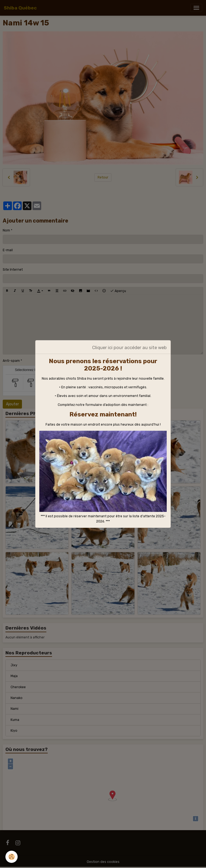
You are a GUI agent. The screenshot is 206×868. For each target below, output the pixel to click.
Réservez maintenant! (103, 414)
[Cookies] (12, 857)
